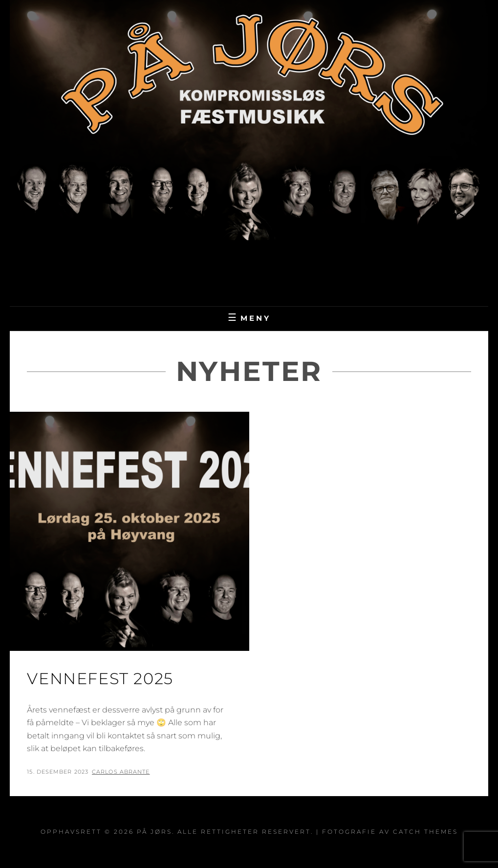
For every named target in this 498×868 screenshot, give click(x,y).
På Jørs (249, 270)
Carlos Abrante (121, 772)
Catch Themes (425, 832)
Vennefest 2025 (100, 679)
